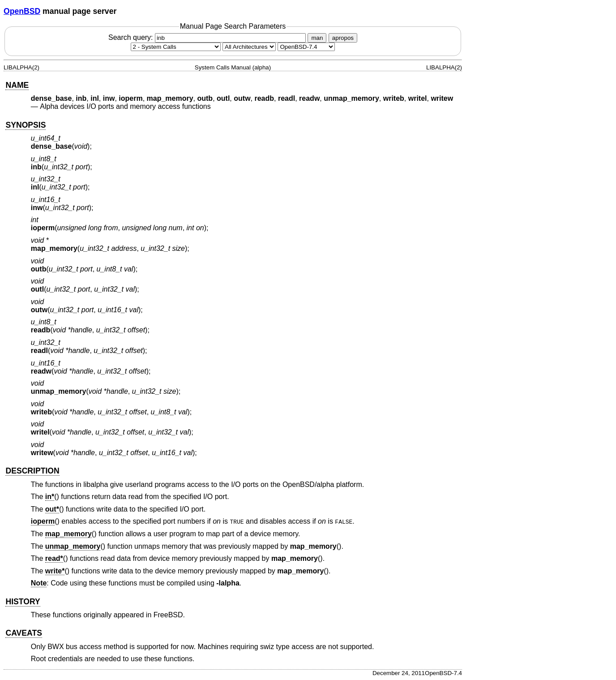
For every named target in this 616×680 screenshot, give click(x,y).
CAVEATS (24, 633)
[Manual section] (176, 47)
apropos (343, 38)
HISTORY (23, 602)
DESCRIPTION (32, 471)
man (317, 38)
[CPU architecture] (249, 47)
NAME (17, 85)
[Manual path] (306, 47)
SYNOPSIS (26, 125)
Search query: (208, 37)
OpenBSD (22, 11)
